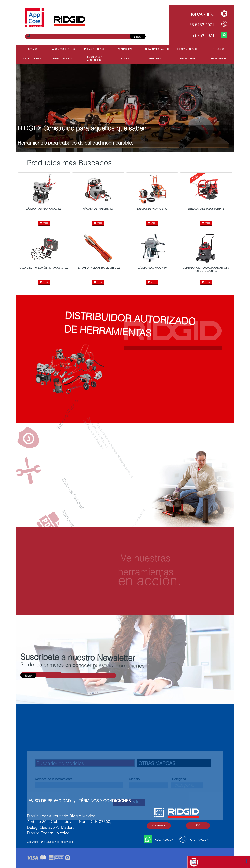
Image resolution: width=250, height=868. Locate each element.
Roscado (32, 49)
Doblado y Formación (156, 49)
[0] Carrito (203, 15)
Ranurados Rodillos (63, 49)
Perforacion (156, 59)
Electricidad (187, 59)
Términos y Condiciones (105, 801)
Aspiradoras (125, 49)
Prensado (218, 49)
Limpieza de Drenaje (94, 49)
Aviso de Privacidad (50, 801)
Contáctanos (159, 826)
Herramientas (218, 59)
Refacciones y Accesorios (94, 59)
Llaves (125, 59)
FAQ (198, 826)
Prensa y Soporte (187, 49)
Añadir (44, 223)
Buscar (138, 37)
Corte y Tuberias (32, 59)
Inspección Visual (63, 59)
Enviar (28, 676)
